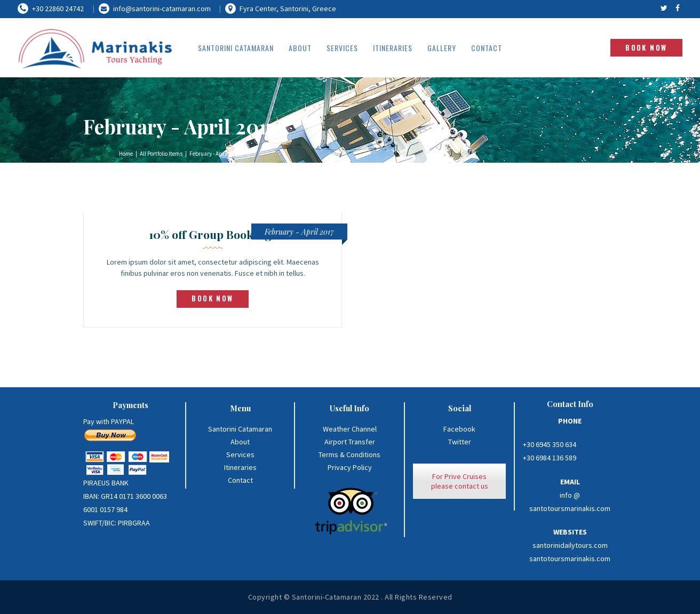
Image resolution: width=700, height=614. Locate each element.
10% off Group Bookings (213, 234)
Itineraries (240, 467)
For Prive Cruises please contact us (460, 481)
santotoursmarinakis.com (570, 559)
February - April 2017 (299, 232)
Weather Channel (350, 429)
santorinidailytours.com (570, 545)
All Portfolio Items (161, 154)
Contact (240, 480)
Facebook (459, 429)
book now (212, 298)
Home (126, 154)
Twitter (460, 442)
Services (240, 454)
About (240, 442)
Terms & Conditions (349, 454)
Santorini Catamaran (240, 429)
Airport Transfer (350, 442)
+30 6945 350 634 (550, 444)
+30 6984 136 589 (550, 458)
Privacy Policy (350, 467)
